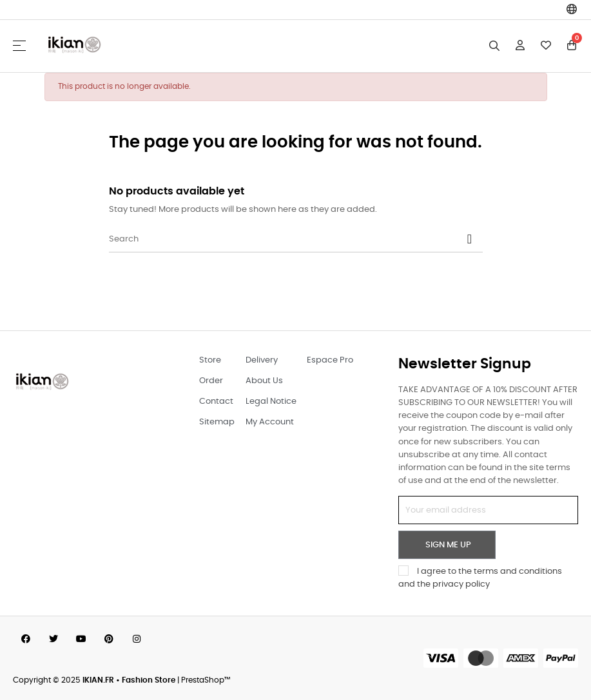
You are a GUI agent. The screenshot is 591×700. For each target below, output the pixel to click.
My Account (270, 422)
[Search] (296, 240)
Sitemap (217, 422)
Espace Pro (330, 360)
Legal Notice (271, 402)
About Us (264, 381)
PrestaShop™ (206, 680)
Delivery (262, 360)
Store (210, 360)
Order (211, 381)
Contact (216, 402)
